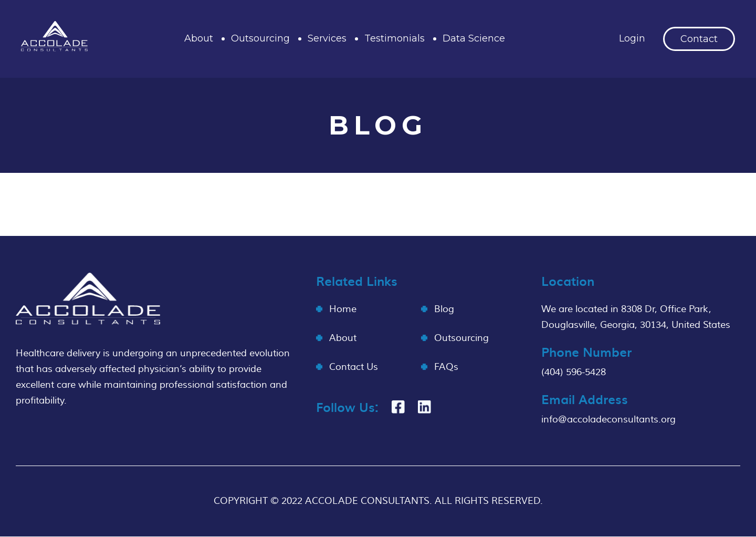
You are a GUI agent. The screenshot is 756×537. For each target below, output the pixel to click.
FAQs (446, 367)
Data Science (474, 38)
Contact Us (354, 367)
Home (343, 309)
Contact (699, 39)
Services (327, 38)
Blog (444, 309)
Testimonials (395, 38)
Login (632, 38)
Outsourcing (260, 38)
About (199, 38)
